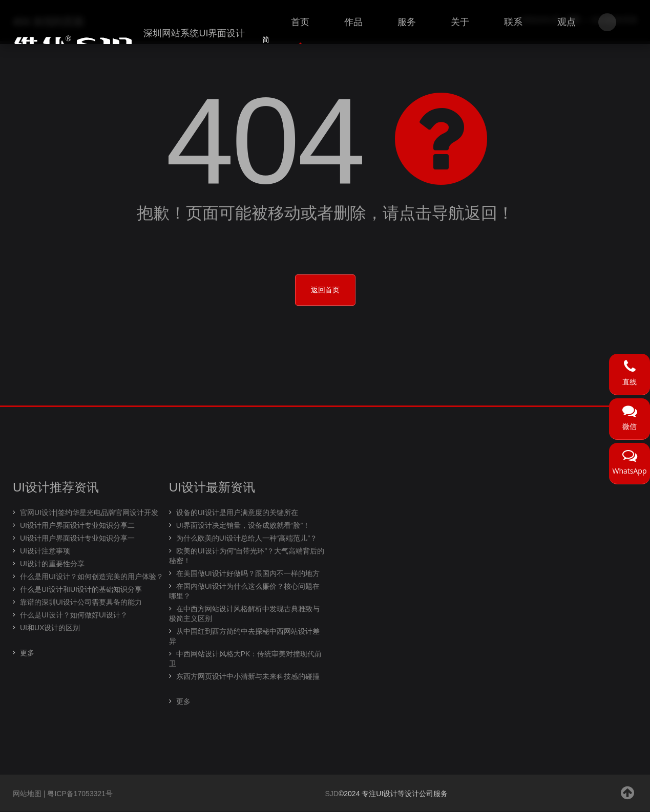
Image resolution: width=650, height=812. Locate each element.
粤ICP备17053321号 (80, 794)
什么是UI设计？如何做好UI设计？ (74, 615)
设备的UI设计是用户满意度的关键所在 (237, 513)
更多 (27, 653)
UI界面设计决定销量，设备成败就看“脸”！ (243, 526)
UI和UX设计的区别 (50, 628)
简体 (266, 46)
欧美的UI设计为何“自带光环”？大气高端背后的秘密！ (247, 556)
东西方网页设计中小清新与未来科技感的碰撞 (248, 677)
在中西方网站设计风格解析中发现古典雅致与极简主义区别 (244, 614)
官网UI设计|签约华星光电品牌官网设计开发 (89, 513)
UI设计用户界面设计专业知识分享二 (77, 526)
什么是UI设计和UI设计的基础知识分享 (81, 590)
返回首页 (325, 290)
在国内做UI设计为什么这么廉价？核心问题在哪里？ (244, 592)
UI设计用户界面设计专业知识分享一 (77, 539)
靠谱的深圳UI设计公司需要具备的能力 (81, 603)
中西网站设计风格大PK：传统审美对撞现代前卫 (246, 659)
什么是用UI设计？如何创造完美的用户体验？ (92, 577)
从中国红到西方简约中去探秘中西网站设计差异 (244, 637)
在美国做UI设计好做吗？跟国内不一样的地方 (248, 574)
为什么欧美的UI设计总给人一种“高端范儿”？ (247, 539)
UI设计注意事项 (45, 551)
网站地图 (27, 794)
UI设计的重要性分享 (52, 564)
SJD (332, 794)
